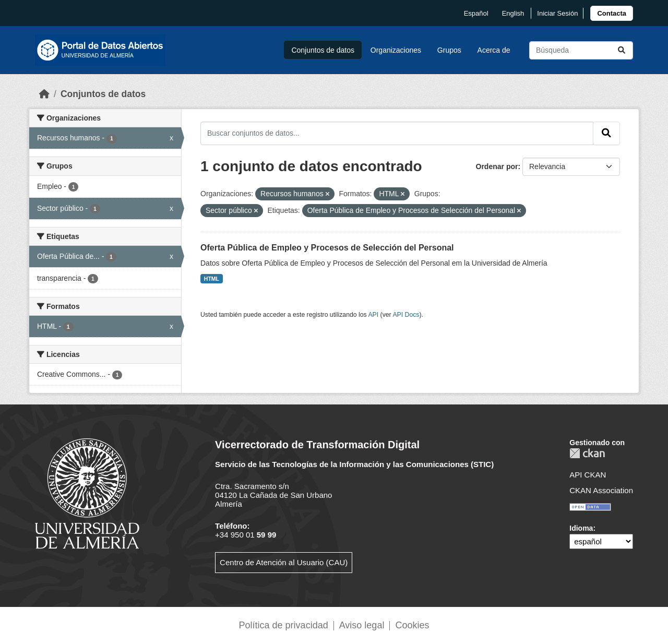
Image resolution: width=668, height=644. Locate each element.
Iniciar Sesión (557, 13)
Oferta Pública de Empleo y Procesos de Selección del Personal (327, 248)
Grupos (449, 50)
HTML (212, 279)
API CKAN (588, 475)
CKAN (587, 453)
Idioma (581, 528)
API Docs (406, 315)
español (476, 13)
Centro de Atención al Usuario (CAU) (284, 562)
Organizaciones (396, 50)
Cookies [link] (412, 625)
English (513, 13)
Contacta (612, 13)
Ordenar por (497, 166)
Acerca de (494, 50)
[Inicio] (44, 94)
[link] (612, 13)
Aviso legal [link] (362, 625)
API (373, 315)
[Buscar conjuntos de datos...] (581, 50)
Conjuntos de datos (323, 50)
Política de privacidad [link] (284, 625)
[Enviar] (622, 50)
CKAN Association (601, 490)
